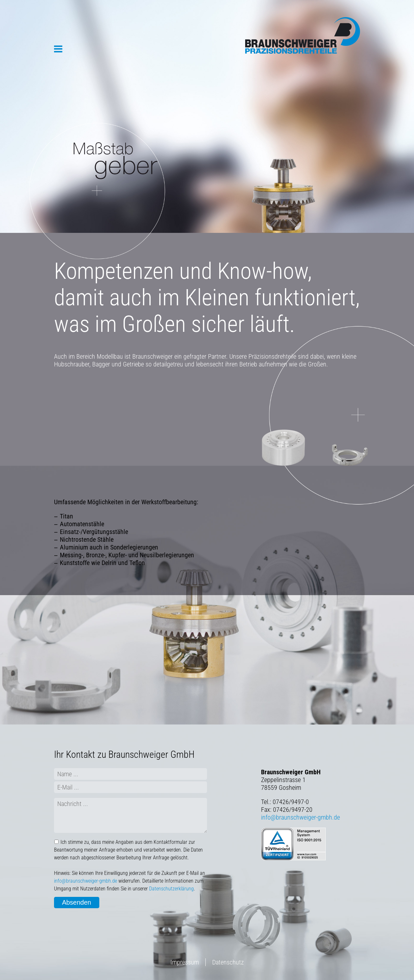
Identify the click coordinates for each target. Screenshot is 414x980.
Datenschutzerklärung (171, 889)
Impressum (185, 962)
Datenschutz (228, 962)
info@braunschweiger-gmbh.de (86, 881)
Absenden (77, 902)
